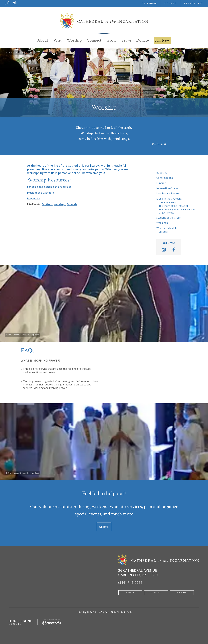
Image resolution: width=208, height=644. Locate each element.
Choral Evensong (168, 202)
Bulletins (163, 232)
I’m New (162, 40)
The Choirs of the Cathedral (173, 206)
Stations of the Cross (169, 218)
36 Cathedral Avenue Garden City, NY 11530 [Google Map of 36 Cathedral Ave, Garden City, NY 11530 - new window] (138, 573)
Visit (57, 40)
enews (182, 593)
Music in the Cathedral (169, 199)
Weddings (162, 223)
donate (171, 3)
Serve (126, 40)
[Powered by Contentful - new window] (52, 621)
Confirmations (165, 178)
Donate (143, 40)
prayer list (193, 3)
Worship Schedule (167, 228)
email (130, 593)
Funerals (161, 183)
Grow (111, 40)
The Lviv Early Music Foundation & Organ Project (177, 211)
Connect (94, 40)
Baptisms (162, 173)
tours (156, 593)
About (43, 40)
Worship (74, 40)
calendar (149, 3)
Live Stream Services (168, 193)
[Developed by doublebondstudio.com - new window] (21, 622)
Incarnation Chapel (167, 188)
